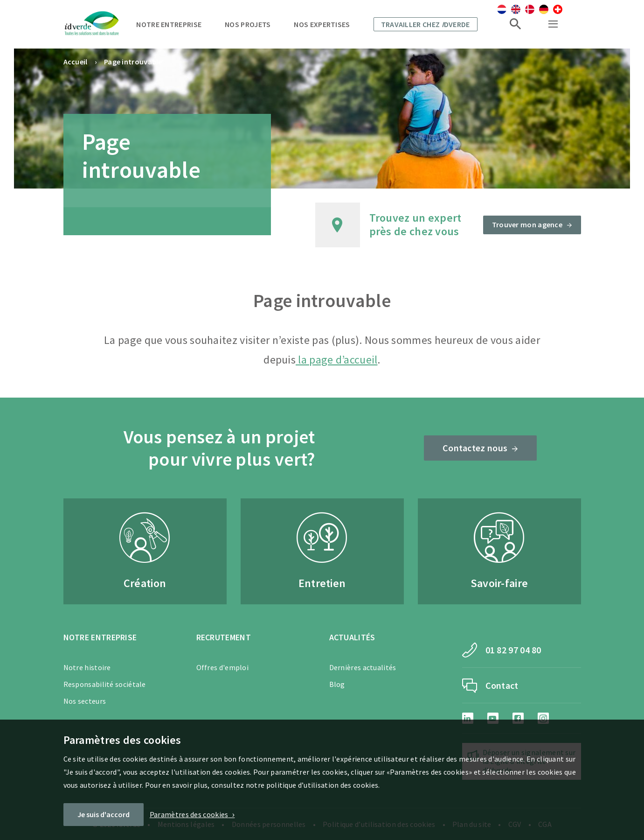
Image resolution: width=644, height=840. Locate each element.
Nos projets (248, 24)
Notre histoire (87, 667)
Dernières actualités (363, 667)
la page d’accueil (336, 360)
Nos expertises (322, 24)
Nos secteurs (85, 701)
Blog (337, 684)
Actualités (352, 637)
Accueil (76, 62)
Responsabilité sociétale (105, 684)
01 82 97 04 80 (513, 650)
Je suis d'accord (104, 814)
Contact (502, 685)
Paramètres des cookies (189, 814)
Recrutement (224, 637)
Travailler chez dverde (426, 24)
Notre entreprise (169, 24)
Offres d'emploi (223, 667)
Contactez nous (475, 448)
